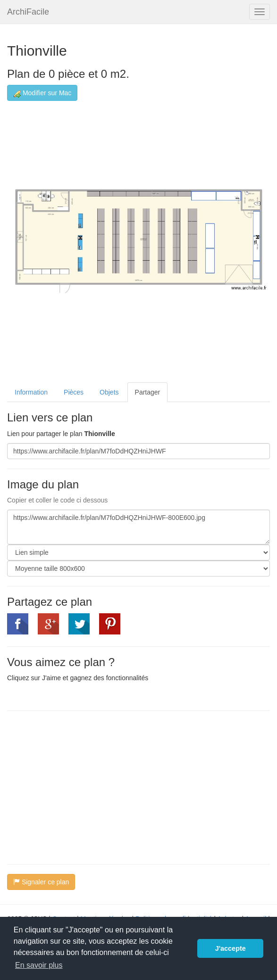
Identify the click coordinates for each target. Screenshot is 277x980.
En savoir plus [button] (39, 965)
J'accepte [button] (231, 948)
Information (31, 392)
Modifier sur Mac (42, 93)
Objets (109, 392)
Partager (148, 392)
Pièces (74, 392)
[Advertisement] (86, 786)
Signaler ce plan (41, 882)
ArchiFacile (28, 12)
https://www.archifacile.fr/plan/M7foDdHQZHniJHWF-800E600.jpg (138, 527)
